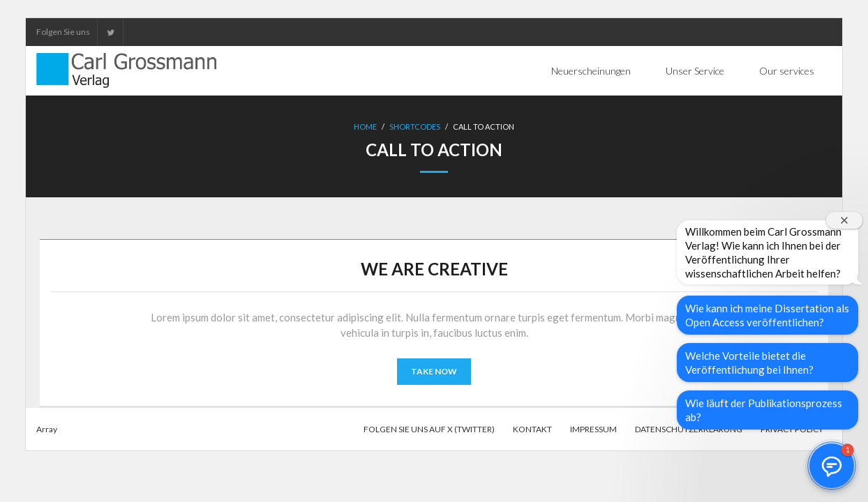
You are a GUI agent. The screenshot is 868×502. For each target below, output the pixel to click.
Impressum (593, 429)
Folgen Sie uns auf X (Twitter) (429, 429)
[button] (832, 466)
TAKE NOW (434, 371)
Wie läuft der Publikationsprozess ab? (764, 410)
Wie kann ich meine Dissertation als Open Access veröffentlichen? (767, 315)
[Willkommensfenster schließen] (844, 220)
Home (365, 127)
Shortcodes (415, 127)
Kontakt (532, 429)
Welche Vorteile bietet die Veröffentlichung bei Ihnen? (749, 363)
